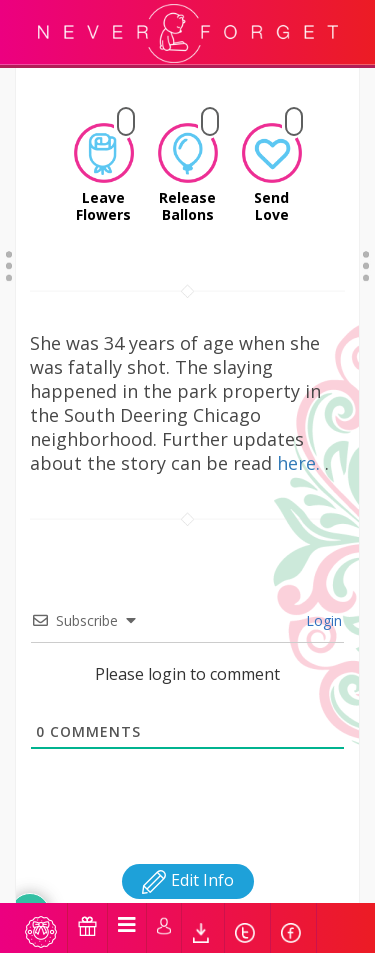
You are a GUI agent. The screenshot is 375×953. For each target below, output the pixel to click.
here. (301, 438)
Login (322, 595)
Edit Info (188, 855)
